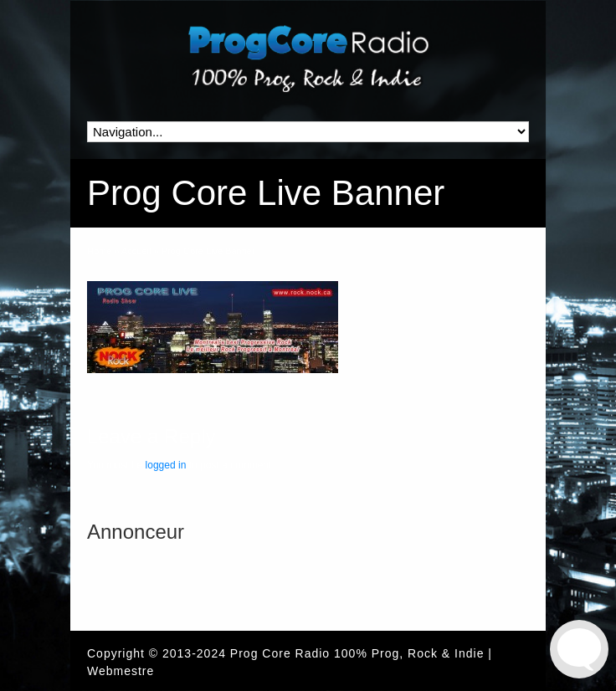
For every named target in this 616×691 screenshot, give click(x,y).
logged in (166, 465)
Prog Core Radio (280, 653)
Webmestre (121, 671)
